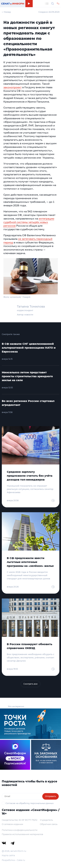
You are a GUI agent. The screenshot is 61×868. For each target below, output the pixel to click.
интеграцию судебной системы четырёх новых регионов (29, 222)
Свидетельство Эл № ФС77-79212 (20, 820)
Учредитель (46, 820)
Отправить (51, 796)
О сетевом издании (12, 824)
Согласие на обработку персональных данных (30, 803)
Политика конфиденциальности (20, 830)
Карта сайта (8, 855)
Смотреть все (30, 684)
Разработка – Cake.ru (13, 860)
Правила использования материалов (22, 834)
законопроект (13, 87)
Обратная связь (49, 824)
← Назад (6, 12)
